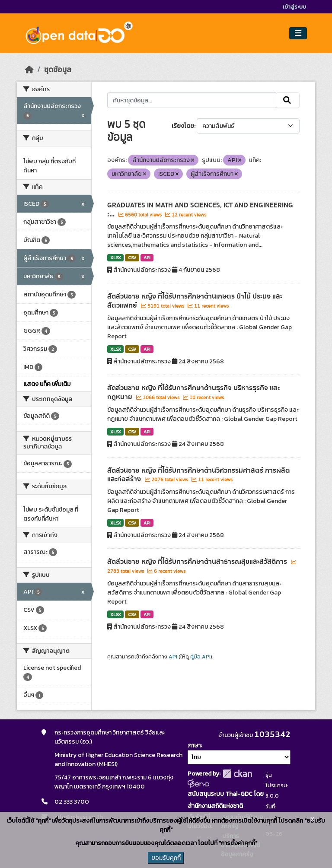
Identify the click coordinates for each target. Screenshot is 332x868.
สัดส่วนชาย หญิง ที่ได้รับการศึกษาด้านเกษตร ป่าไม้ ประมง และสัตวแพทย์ (195, 301)
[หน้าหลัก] (29, 70)
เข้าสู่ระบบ (294, 7)
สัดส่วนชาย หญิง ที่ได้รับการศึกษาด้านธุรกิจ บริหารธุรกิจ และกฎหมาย (193, 393)
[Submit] (288, 100)
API (147, 258)
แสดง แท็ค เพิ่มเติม (47, 384)
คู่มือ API (200, 657)
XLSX (116, 258)
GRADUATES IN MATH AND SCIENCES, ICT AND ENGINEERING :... (200, 210)
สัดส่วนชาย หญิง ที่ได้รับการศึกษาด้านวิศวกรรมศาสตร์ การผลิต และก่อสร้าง (199, 475)
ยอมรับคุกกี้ (166, 858)
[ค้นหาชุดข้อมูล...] (192, 100)
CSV (132, 258)
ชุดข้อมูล (58, 70)
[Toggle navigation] (298, 33)
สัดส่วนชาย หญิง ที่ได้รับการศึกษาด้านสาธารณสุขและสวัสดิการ (198, 562)
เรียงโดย (183, 126)
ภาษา (194, 746)
